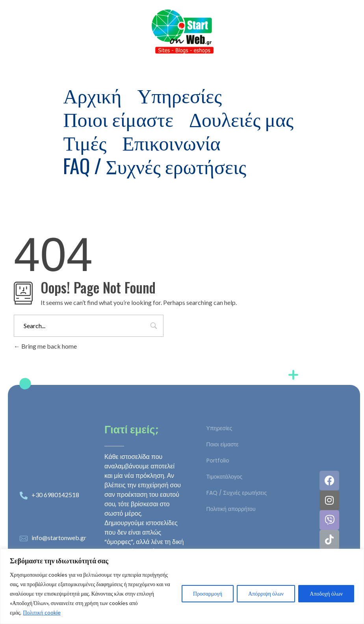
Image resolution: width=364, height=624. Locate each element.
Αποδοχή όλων (326, 593)
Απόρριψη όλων (266, 593)
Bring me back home (45, 346)
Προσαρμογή (208, 593)
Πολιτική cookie (42, 612)
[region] (182, 586)
